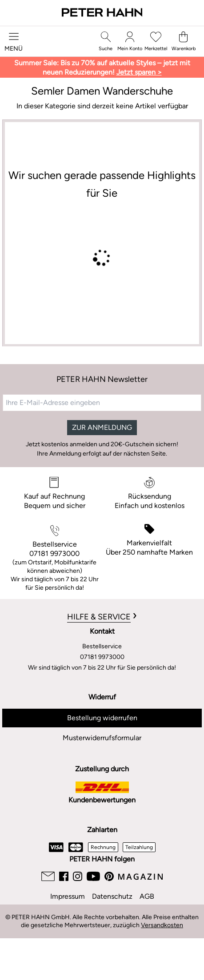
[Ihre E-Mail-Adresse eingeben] (102, 403)
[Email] (48, 876)
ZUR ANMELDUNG (102, 427)
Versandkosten (162, 925)
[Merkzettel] (156, 41)
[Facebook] (64, 876)
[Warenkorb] (184, 41)
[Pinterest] (109, 876)
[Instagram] (78, 876)
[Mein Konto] (130, 41)
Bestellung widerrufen (102, 718)
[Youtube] (93, 876)
